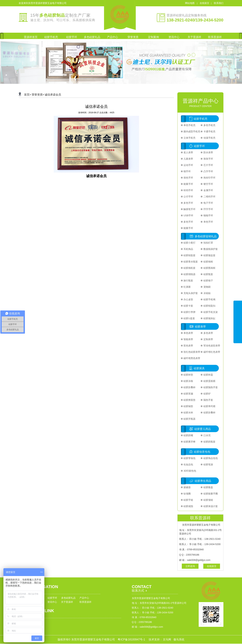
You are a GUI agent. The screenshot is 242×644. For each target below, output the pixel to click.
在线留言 (204, 3)
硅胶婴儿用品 (203, 429)
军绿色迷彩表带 (211, 346)
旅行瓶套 (188, 281)
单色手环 (208, 222)
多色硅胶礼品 (68, 598)
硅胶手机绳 (209, 299)
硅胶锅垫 (188, 406)
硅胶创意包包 (202, 452)
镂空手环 (208, 184)
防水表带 (208, 152)
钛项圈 (187, 494)
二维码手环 (209, 197)
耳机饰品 (188, 249)
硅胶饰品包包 (210, 458)
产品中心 (84, 598)
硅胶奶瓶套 (209, 442)
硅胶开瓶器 (189, 419)
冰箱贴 (207, 293)
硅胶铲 (207, 394)
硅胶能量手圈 (210, 494)
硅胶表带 (200, 327)
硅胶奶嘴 (188, 435)
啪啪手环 (208, 215)
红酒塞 (187, 287)
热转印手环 (209, 178)
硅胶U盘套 (189, 318)
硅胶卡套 (188, 306)
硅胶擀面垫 (189, 400)
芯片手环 (208, 165)
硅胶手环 (199, 146)
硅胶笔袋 (208, 464)
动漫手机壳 (209, 138)
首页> (28, 95)
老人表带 (188, 152)
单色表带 (188, 333)
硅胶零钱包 (189, 458)
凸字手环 (208, 171)
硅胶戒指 (188, 506)
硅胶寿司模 (209, 406)
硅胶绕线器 (189, 274)
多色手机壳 (209, 125)
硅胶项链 (208, 500)
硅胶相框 (208, 262)
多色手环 (188, 203)
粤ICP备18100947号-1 (132, 639)
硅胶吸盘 (208, 487)
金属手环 (208, 190)
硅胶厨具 (199, 368)
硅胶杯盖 (208, 375)
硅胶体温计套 (210, 506)
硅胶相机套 (189, 268)
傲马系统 (179, 639)
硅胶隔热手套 (210, 387)
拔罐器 (187, 487)
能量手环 (188, 184)
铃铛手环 (188, 190)
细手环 (187, 171)
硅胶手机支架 (210, 312)
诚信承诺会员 (53, 95)
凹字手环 (208, 209)
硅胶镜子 (208, 281)
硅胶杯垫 (188, 375)
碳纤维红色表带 (211, 352)
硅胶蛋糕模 (209, 381)
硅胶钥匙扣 (209, 306)
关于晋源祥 (67, 602)
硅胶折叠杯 (189, 387)
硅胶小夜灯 (189, 243)
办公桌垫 (188, 299)
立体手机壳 (189, 138)
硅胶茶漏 (188, 394)
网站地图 (190, 3)
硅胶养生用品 (203, 481)
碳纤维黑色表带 (192, 358)
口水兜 (207, 435)
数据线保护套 (210, 249)
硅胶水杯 (188, 413)
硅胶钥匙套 (189, 255)
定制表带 (208, 339)
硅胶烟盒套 (209, 255)
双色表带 (188, 346)
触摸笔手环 (189, 209)
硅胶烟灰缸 (209, 318)
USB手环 (188, 215)
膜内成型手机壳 (192, 131)
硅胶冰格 (188, 381)
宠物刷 (207, 287)
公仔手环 (188, 197)
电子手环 (208, 203)
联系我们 (219, 3)
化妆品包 (188, 464)
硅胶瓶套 (208, 274)
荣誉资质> (38, 95)
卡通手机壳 (209, 131)
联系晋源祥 (85, 602)
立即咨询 (190, 566)
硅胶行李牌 (189, 312)
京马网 (167, 639)
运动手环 (188, 165)
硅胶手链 (188, 500)
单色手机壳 (189, 125)
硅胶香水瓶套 (190, 262)
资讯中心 (52, 602)
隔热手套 (208, 400)
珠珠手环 (208, 159)
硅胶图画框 (209, 268)
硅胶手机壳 (201, 119)
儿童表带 (188, 159)
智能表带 (188, 339)
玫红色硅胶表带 (192, 352)
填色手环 (188, 178)
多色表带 (208, 333)
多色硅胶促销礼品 (206, 236)
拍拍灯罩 (208, 243)
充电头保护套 (190, 293)
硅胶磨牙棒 (189, 442)
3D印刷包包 (190, 471)
